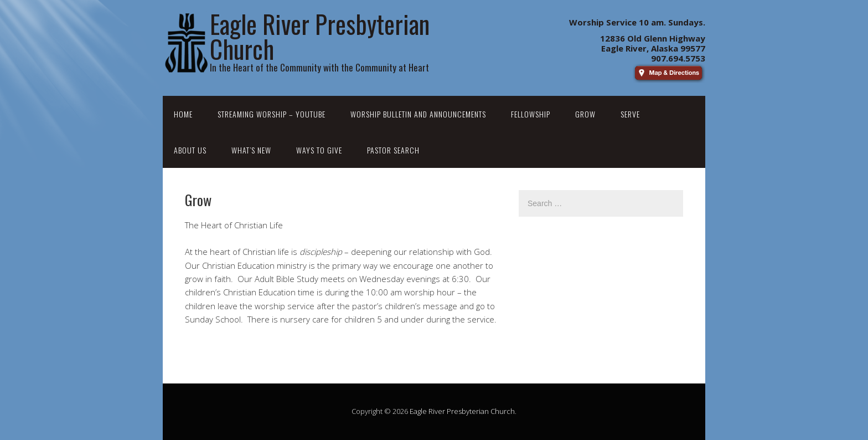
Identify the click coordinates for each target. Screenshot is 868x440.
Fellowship (531, 114)
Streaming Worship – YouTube (272, 114)
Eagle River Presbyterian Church (462, 411)
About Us (190, 150)
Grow (585, 114)
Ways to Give (319, 150)
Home (183, 114)
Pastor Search (393, 150)
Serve (630, 114)
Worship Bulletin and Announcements (418, 114)
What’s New (251, 150)
